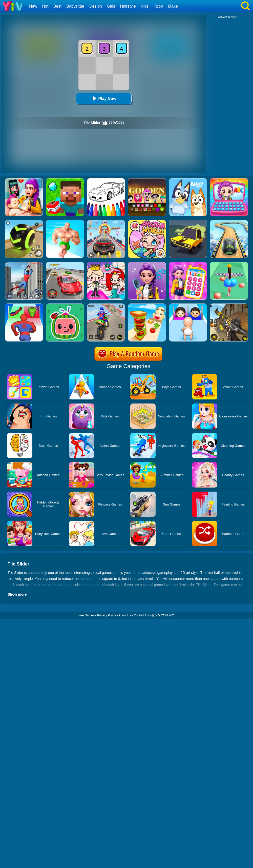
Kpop (158, 6)
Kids (145, 6)
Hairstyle (128, 6)
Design (96, 6)
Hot (45, 6)
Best (57, 6)
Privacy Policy (107, 615)
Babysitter (75, 6)
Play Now (104, 98)
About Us (125, 615)
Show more (17, 594)
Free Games (86, 615)
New (33, 6)
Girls (111, 6)
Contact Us (141, 615)
